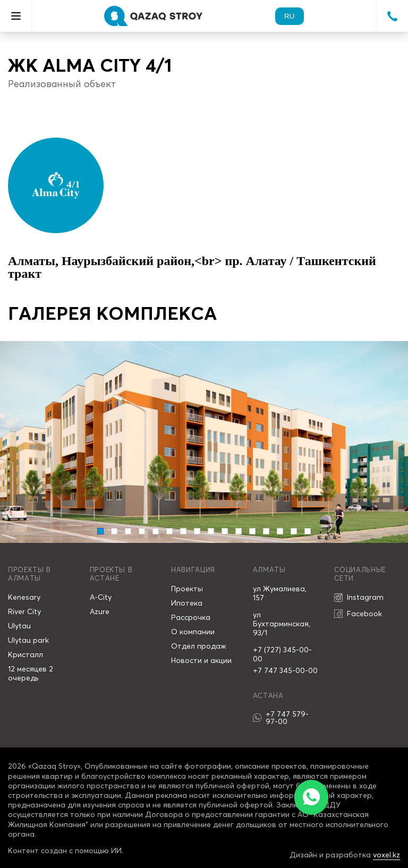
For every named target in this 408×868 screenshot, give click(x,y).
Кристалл (25, 654)
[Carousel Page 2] (114, 531)
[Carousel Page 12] (252, 531)
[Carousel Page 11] (239, 531)
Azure (100, 611)
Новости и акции (201, 660)
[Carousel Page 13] (266, 531)
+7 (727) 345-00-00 (282, 654)
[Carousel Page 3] (128, 531)
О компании (193, 632)
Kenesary (24, 597)
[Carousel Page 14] (280, 531)
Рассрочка (191, 617)
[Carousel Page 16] (308, 531)
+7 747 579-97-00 (281, 718)
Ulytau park (28, 640)
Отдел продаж (199, 646)
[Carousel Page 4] (142, 531)
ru (289, 16)
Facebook (358, 614)
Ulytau (19, 626)
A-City (101, 597)
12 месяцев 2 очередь (31, 673)
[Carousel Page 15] (294, 531)
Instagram (359, 597)
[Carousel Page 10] (225, 531)
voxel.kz (386, 855)
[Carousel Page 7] (183, 531)
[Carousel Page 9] (211, 531)
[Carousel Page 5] (156, 531)
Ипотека (187, 603)
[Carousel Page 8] (197, 531)
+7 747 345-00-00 (285, 670)
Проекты (187, 589)
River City (24, 611)
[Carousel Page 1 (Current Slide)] (100, 531)
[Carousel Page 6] (169, 531)
